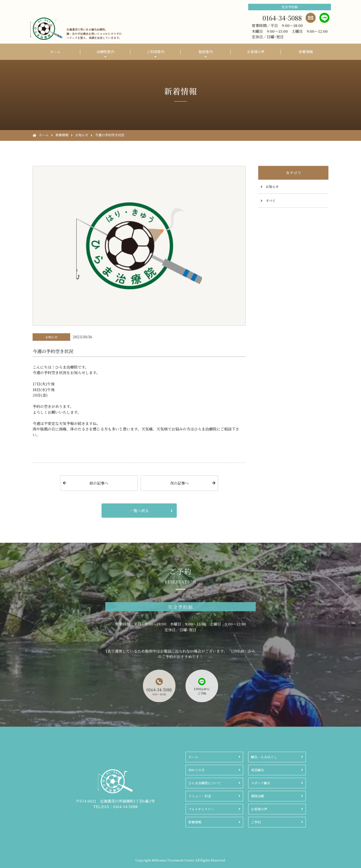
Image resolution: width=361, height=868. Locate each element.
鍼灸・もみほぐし (264, 757)
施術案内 (206, 52)
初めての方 (196, 770)
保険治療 (257, 796)
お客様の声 (256, 52)
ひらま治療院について (205, 783)
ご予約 (256, 822)
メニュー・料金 (200, 796)
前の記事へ (99, 483)
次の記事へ (179, 483)
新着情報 (306, 52)
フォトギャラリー (201, 809)
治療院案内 (105, 52)
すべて (271, 201)
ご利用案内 (155, 52)
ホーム (55, 52)
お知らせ (272, 187)
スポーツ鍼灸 (261, 783)
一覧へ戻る (139, 511)
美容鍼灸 (257, 770)
